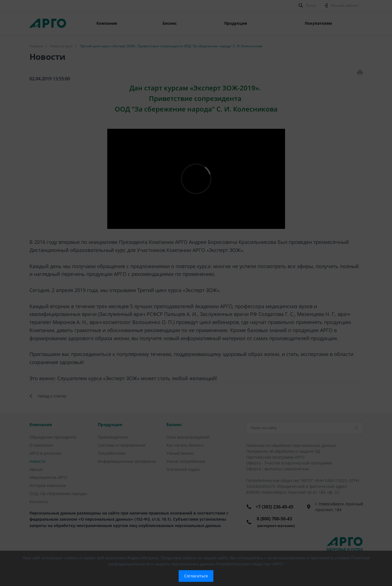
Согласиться (196, 576)
